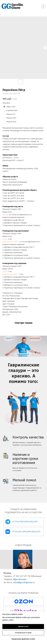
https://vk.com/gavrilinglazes (26, 532)
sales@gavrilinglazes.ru (24, 582)
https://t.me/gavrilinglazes (25, 522)
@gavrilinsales (20, 579)
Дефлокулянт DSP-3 (11, 242)
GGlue (5, 239)
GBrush (5, 215)
